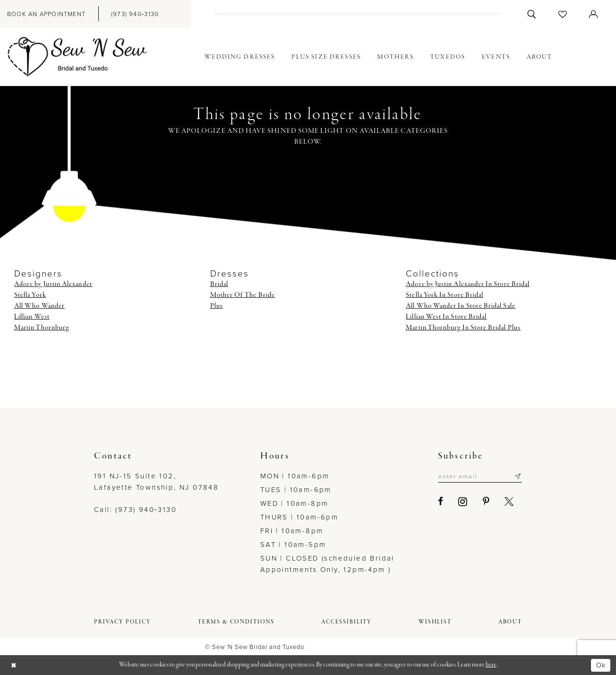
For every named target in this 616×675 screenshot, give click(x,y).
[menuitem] (135, 14)
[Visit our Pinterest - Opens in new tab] (483, 502)
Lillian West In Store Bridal (446, 317)
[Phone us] (135, 14)
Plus (217, 306)
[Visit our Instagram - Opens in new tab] (460, 502)
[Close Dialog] (14, 665)
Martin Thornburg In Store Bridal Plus (463, 328)
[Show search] (532, 14)
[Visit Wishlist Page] (563, 14)
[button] (594, 14)
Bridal (219, 284)
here (491, 665)
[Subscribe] (518, 476)
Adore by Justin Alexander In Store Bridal (468, 284)
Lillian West (32, 317)
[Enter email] (478, 476)
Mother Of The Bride (243, 295)
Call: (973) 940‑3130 (135, 510)
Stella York (30, 295)
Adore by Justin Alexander (53, 284)
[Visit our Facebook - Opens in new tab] (438, 502)
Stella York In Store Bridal (445, 295)
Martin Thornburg (42, 328)
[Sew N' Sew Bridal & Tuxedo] (77, 57)
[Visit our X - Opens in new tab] (506, 502)
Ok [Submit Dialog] (600, 665)
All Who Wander (39, 306)
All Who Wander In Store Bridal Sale (460, 306)
